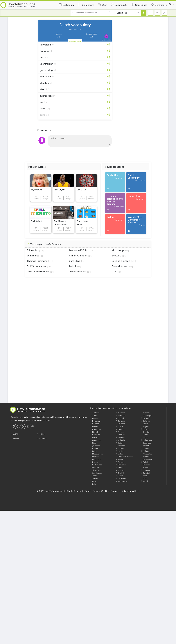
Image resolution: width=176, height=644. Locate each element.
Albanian (121, 413)
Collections (86, 5)
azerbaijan (146, 415)
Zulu (93, 484)
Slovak (145, 467)
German (120, 435)
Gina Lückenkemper (38, 272)
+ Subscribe (75, 41)
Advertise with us (131, 491)
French (120, 432)
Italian (119, 443)
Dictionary (66, 5)
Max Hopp (118, 250)
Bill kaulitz (33, 250)
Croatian (120, 424)
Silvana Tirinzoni (121, 261)
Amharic (146, 413)
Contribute (139, 5)
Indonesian (147, 440)
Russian (145, 465)
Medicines (42, 439)
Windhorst (33, 256)
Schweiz (117, 256)
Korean (120, 448)
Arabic (94, 415)
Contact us (116, 491)
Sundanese (96, 473)
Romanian (121, 465)
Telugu (120, 476)
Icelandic (120, 440)
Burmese (121, 421)
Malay (119, 454)
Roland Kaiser (120, 266)
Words (15, 434)
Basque (94, 418)
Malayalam (147, 454)
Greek (145, 435)
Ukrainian (121, 478)
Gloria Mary (106, 38)
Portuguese (96, 465)
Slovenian (95, 470)
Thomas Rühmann (37, 261)
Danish (94, 426)
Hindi (144, 437)
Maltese (95, 457)
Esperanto (96, 429)
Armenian (121, 415)
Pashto (94, 462)
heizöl (73, 266)
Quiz (102, 5)
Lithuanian (147, 451)
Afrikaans (95, 413)
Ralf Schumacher (37, 266)
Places (41, 434)
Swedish (146, 473)
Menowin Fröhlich (79, 250)
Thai (144, 476)
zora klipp (75, 261)
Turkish (94, 478)
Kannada (121, 446)
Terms (88, 491)
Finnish (94, 432)
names (15, 439)
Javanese (95, 446)
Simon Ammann (78, 256)
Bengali (120, 418)
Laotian (145, 448)
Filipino (145, 429)
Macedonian (96, 454)
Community (119, 5)
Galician (145, 432)
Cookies (105, 491)
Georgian (95, 435)
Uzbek (94, 481)
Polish (145, 462)
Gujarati (95, 437)
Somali (120, 470)
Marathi (145, 457)
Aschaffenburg (78, 272)
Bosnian (145, 418)
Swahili (120, 473)
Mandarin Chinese (124, 457)
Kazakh (145, 446)
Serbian (94, 467)
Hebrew (120, 437)
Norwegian (147, 459)
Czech (145, 424)
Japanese (146, 443)
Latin (93, 451)
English (145, 426)
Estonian (120, 429)
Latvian (120, 451)
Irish (93, 443)
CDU (114, 272)
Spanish (145, 470)
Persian (120, 462)
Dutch (119, 426)
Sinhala (120, 467)
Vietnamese (122, 481)
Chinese (95, 424)
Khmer (94, 448)
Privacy (96, 491)
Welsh (145, 481)
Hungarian (96, 440)
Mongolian (96, 459)
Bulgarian (95, 421)
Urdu (144, 478)
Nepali (119, 459)
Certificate (159, 5)
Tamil (94, 476)
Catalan (145, 421)
